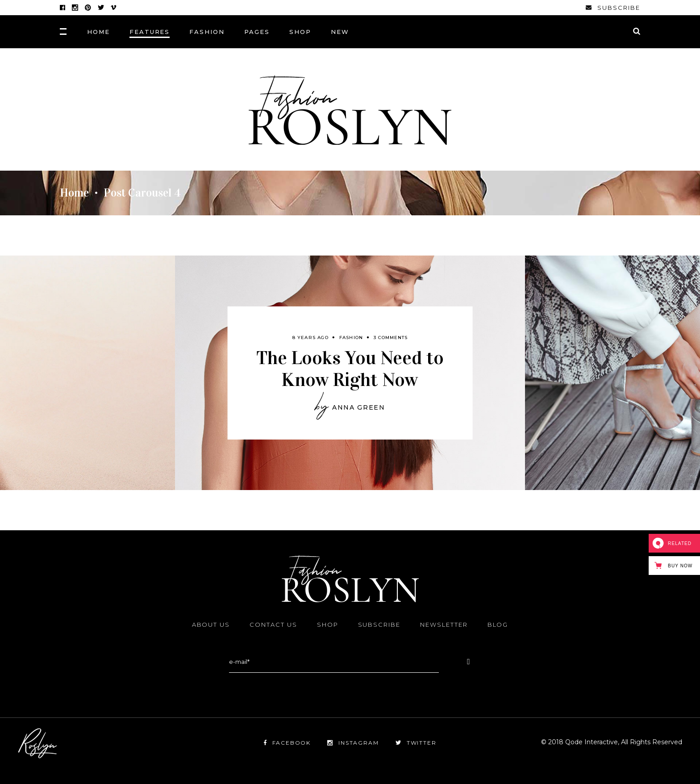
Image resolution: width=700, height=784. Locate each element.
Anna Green (359, 407)
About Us (211, 625)
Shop (328, 625)
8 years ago (310, 337)
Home (74, 193)
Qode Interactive (591, 742)
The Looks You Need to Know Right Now (350, 368)
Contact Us (273, 625)
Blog (498, 625)
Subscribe (379, 625)
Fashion (351, 337)
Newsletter (444, 625)
